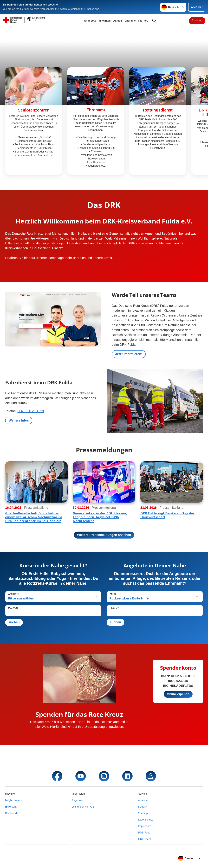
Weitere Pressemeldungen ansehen (104, 535)
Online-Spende (178, 694)
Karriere (143, 21)
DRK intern (145, 839)
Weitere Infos (19, 421)
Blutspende (12, 813)
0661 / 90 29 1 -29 (31, 411)
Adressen (144, 800)
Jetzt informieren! (129, 354)
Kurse (113, 594)
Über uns (130, 21)
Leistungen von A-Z (83, 807)
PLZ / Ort (13, 608)
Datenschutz (146, 820)
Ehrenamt (11, 807)
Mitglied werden (14, 800)
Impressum (145, 826)
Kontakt (143, 807)
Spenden (197, 21)
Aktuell (118, 21)
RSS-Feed (144, 833)
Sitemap (143, 813)
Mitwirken (105, 21)
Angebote (90, 21)
